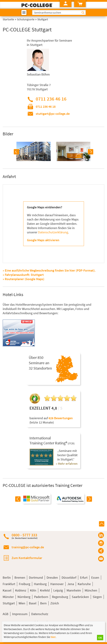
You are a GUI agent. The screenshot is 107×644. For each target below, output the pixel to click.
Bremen (20, 577)
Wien (22, 603)
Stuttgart (9, 603)
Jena (71, 584)
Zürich (55, 603)
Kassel (7, 590)
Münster (8, 597)
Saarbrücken (80, 597)
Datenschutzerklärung (53, 232)
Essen (95, 577)
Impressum (20, 614)
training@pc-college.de (28, 547)
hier (53, 637)
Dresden (52, 577)
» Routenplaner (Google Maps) (23, 279)
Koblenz (21, 590)
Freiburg (25, 584)
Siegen (97, 597)
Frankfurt (9, 584)
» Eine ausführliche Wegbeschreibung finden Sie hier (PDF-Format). (49, 270)
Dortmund (36, 577)
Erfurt (84, 577)
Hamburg (40, 584)
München (91, 590)
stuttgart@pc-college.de (53, 114)
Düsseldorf (69, 577)
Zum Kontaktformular (27, 558)
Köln (33, 590)
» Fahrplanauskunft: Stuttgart (23, 275)
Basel (33, 603)
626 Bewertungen (61, 418)
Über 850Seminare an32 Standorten (40, 363)
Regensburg (60, 597)
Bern (43, 603)
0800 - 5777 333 (25, 536)
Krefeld (45, 590)
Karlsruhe (84, 584)
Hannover (57, 584)
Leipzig (58, 590)
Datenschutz (40, 614)
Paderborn (41, 597)
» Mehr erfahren (67, 464)
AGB (6, 614)
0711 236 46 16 (51, 99)
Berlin (7, 577)
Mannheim (74, 590)
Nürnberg (24, 597)
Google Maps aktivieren (43, 240)
